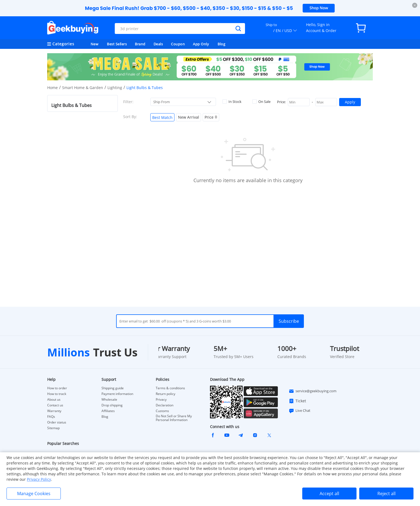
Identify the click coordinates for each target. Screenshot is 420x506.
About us (54, 400)
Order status (57, 422)
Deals (158, 44)
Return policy (166, 394)
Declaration (165, 405)
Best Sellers (117, 44)
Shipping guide (113, 388)
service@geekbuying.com (313, 391)
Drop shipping (112, 405)
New (95, 44)
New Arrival (189, 117)
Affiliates (108, 411)
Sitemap (53, 428)
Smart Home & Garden (83, 88)
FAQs (51, 417)
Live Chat (300, 411)
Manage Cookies (34, 494)
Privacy (161, 400)
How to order (57, 388)
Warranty (54, 411)
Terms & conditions (170, 388)
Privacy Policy (39, 479)
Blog (221, 44)
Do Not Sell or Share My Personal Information (174, 418)
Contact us (55, 405)
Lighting (115, 88)
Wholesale (109, 400)
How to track (57, 394)
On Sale (261, 102)
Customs (162, 411)
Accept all (329, 494)
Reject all (386, 494)
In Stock (232, 102)
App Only (201, 44)
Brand (140, 44)
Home (52, 88)
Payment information (117, 394)
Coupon (178, 44)
